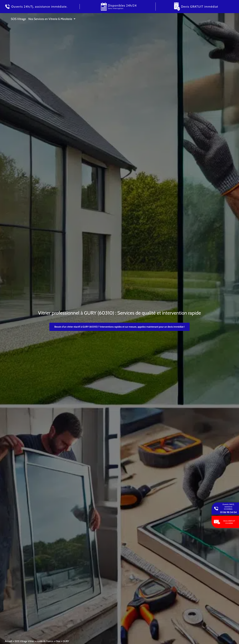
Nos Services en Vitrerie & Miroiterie (50, 19)
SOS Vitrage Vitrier (24, 641)
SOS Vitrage (18, 19)
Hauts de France (45, 641)
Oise (58, 641)
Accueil (9, 641)
